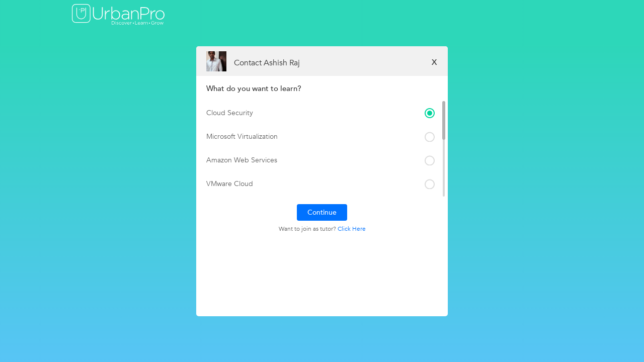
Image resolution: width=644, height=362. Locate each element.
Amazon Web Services (242, 160)
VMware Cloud (230, 184)
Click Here (352, 229)
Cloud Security (230, 113)
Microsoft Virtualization (242, 137)
